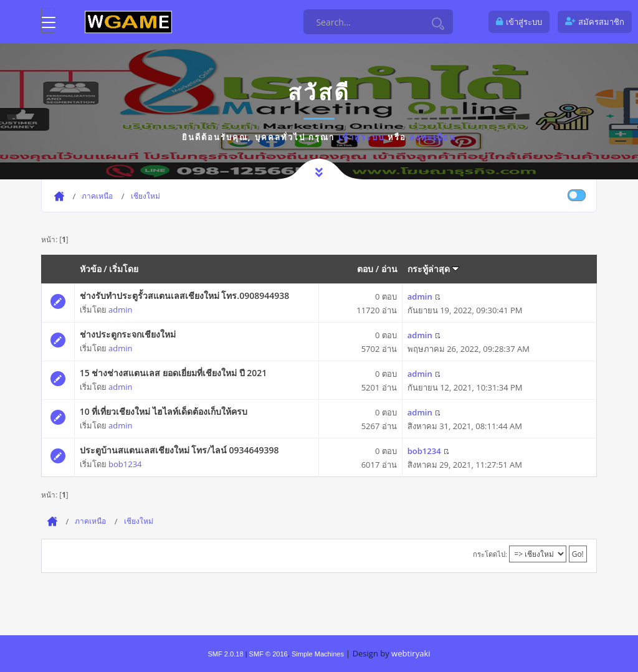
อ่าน (389, 269)
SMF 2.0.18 (225, 654)
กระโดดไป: (490, 554)
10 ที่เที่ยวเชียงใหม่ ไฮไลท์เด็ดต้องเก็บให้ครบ (164, 411)
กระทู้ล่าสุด (434, 269)
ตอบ (365, 269)
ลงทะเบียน (433, 137)
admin (120, 310)
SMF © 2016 (269, 654)
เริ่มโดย (124, 269)
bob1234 (125, 464)
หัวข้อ (91, 269)
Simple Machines (318, 654)
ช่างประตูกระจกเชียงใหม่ (128, 334)
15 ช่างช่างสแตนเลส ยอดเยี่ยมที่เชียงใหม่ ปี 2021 (174, 373)
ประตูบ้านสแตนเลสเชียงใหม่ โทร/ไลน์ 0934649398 (179, 450)
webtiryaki (411, 653)
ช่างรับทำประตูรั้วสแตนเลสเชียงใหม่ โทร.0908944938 (185, 296)
